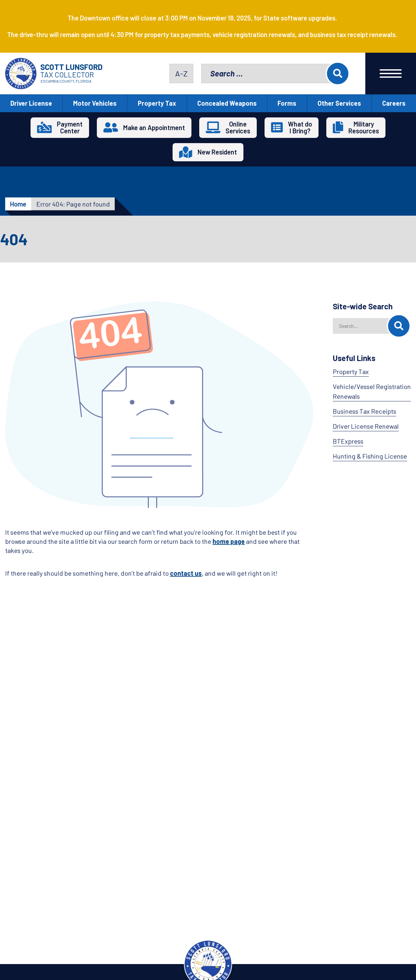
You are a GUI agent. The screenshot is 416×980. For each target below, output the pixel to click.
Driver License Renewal (366, 426)
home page (229, 541)
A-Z (181, 73)
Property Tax (157, 103)
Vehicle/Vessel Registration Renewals (372, 391)
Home (18, 204)
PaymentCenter (70, 128)
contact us (186, 573)
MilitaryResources (364, 128)
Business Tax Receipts (364, 411)
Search (338, 74)
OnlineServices (238, 128)
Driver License (31, 103)
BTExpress (348, 441)
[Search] (399, 326)
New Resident (217, 152)
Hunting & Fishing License (370, 456)
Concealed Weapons (227, 103)
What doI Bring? (300, 128)
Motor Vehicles (95, 103)
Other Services (339, 103)
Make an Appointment (154, 128)
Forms (287, 103)
